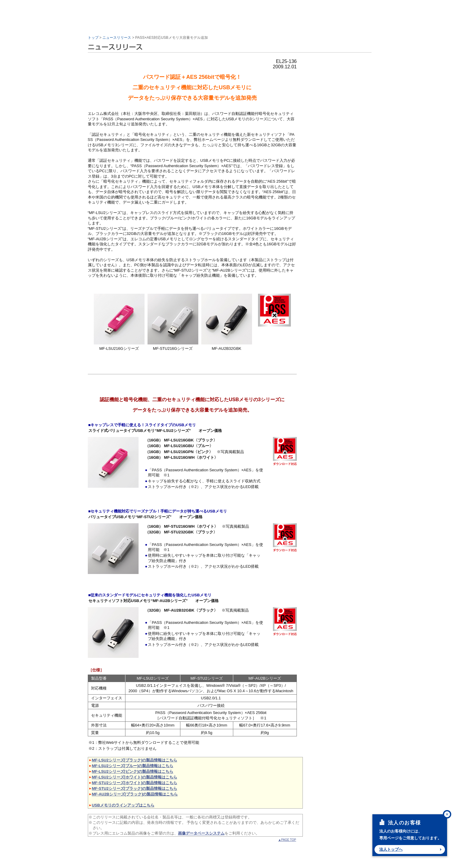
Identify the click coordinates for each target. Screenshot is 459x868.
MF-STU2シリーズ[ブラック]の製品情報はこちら (135, 788)
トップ (93, 38)
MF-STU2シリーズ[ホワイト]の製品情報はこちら (135, 783)
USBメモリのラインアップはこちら (123, 805)
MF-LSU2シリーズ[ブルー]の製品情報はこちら (133, 766)
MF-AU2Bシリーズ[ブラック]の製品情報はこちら (135, 794)
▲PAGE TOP (287, 840)
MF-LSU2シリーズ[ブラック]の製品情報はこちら (135, 760)
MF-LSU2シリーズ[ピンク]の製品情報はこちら (133, 771)
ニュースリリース (117, 38)
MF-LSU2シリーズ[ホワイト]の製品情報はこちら (135, 777)
